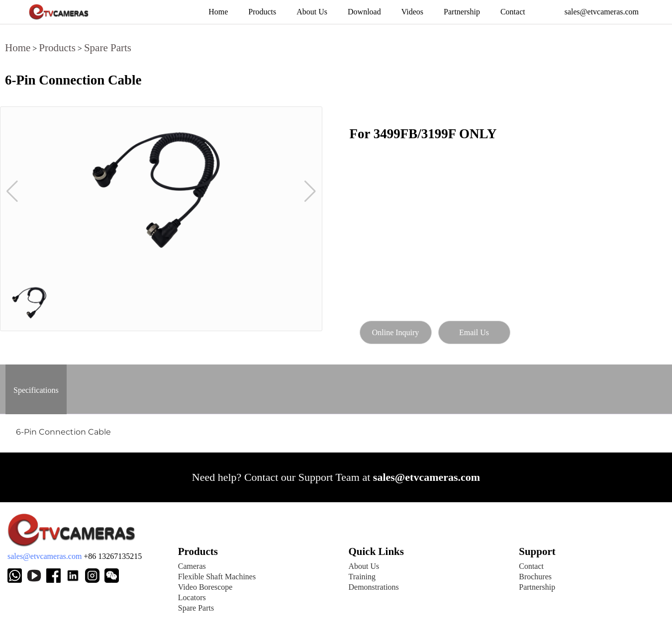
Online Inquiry (396, 332)
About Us (364, 566)
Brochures (535, 577)
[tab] (36, 389)
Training (362, 577)
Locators (192, 597)
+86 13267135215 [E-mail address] (113, 556)
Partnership (537, 587)
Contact (531, 566)
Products (57, 48)
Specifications (36, 390)
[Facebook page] (56, 576)
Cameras (192, 566)
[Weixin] (75, 576)
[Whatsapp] (15, 576)
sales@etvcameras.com (427, 477)
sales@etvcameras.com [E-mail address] (45, 556)
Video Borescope (205, 587)
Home (18, 48)
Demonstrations (374, 587)
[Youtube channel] (37, 576)
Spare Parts (108, 48)
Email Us (474, 332)
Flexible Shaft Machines (217, 577)
